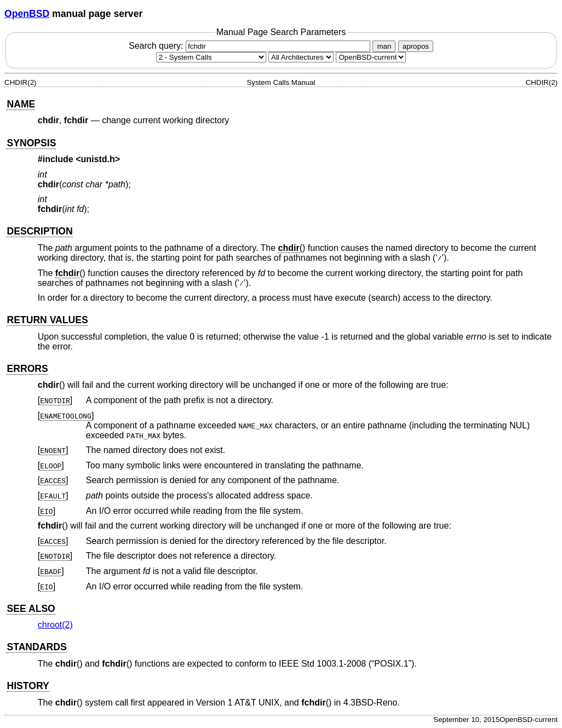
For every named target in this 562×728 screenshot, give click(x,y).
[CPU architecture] (301, 57)
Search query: (251, 46)
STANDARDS (36, 647)
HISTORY (28, 686)
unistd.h (98, 159)
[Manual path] (371, 57)
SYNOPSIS (31, 143)
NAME (21, 104)
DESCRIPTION (39, 231)
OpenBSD (27, 14)
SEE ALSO (31, 609)
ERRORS (27, 369)
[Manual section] (211, 57)
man (384, 46)
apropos (416, 46)
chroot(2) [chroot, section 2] (55, 625)
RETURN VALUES (47, 320)
